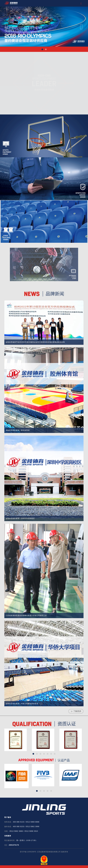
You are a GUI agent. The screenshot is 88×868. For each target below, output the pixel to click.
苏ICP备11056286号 (28, 852)
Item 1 (42, 49)
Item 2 (46, 49)
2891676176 (14, 845)
